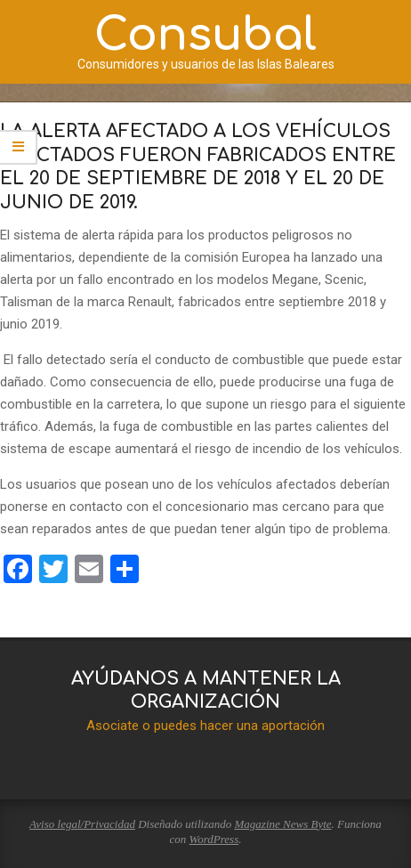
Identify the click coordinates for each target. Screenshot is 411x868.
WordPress (214, 839)
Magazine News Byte (283, 824)
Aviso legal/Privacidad (82, 824)
